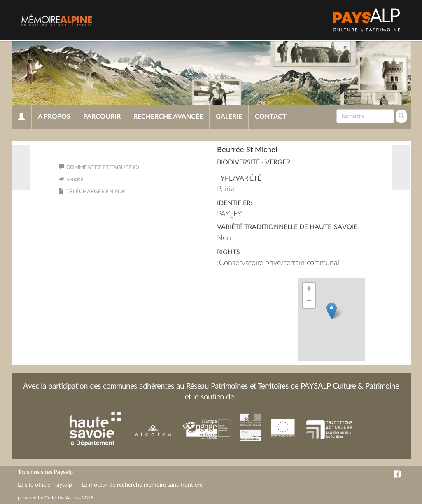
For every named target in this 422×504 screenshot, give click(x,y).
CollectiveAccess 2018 (69, 498)
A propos (54, 117)
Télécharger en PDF (96, 192)
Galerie (229, 117)
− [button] (309, 302)
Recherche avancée (168, 117)
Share (75, 180)
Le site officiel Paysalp (45, 485)
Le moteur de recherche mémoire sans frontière (142, 485)
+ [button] (309, 289)
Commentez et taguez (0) (99, 168)
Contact (271, 117)
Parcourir (102, 117)
